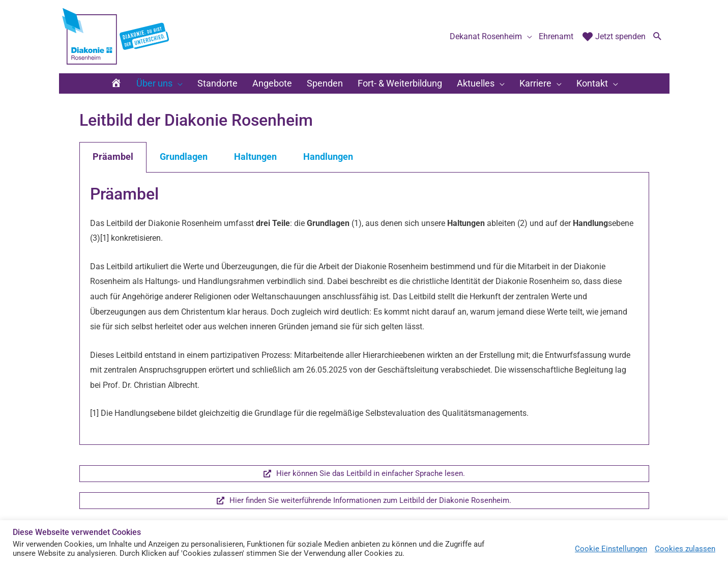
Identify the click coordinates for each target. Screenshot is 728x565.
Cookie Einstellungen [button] (611, 549)
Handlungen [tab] (328, 167)
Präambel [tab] (113, 167)
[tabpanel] (364, 318)
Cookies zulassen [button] (685, 549)
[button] (658, 42)
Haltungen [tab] (255, 167)
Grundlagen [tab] (184, 167)
